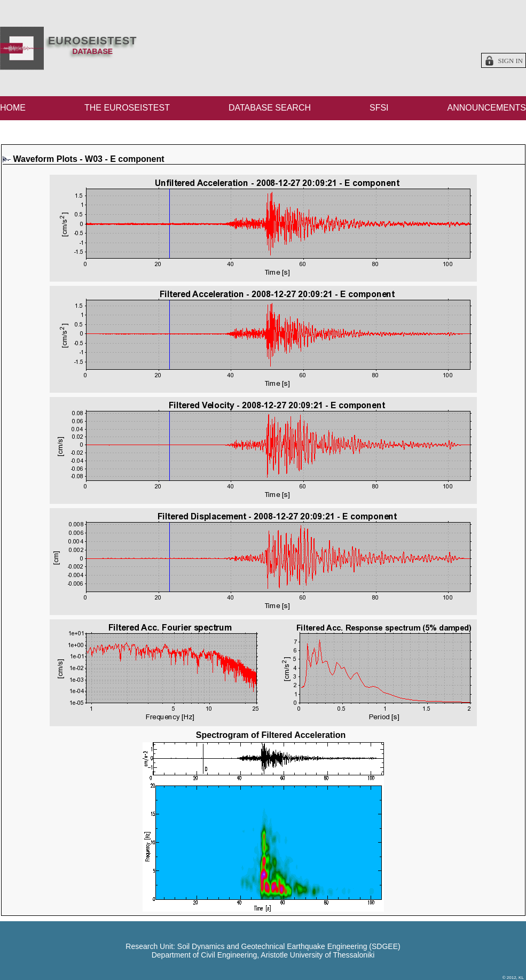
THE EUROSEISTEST (127, 108)
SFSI (379, 108)
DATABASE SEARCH (270, 108)
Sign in (510, 61)
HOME (13, 108)
